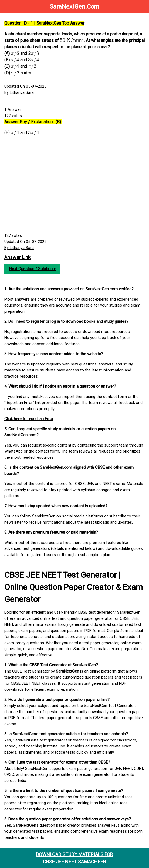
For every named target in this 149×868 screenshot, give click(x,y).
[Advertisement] (74, 184)
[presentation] (72, 40)
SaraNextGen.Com (74, 7)
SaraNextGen (67, 671)
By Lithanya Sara (19, 92)
